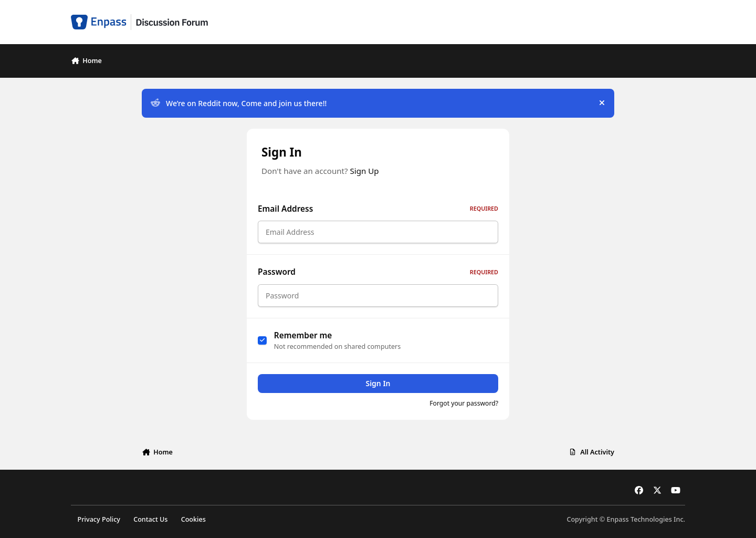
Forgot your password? (464, 403)
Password (378, 272)
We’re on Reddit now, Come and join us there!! (239, 103)
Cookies (193, 519)
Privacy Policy (99, 519)
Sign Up (365, 171)
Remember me (303, 335)
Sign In (378, 383)
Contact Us (150, 519)
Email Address (378, 209)
